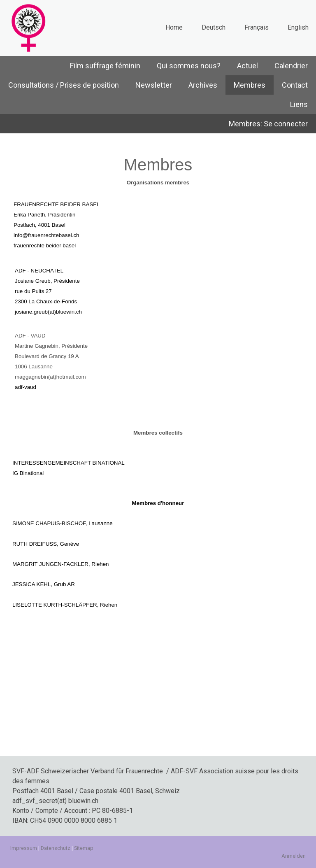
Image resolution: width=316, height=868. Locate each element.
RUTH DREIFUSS (35, 544)
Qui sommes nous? (189, 66)
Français (257, 27)
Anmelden (294, 856)
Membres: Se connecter (268, 124)
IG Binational (28, 473)
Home (174, 27)
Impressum (24, 848)
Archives (203, 85)
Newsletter (154, 85)
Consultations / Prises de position (64, 85)
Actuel (247, 66)
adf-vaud (26, 387)
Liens (299, 104)
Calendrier (291, 66)
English (298, 27)
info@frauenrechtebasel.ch (46, 235)
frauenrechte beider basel (45, 246)
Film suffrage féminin (105, 66)
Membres (250, 85)
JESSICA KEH (30, 584)
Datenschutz (56, 848)
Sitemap (84, 848)
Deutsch (214, 27)
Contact (295, 85)
